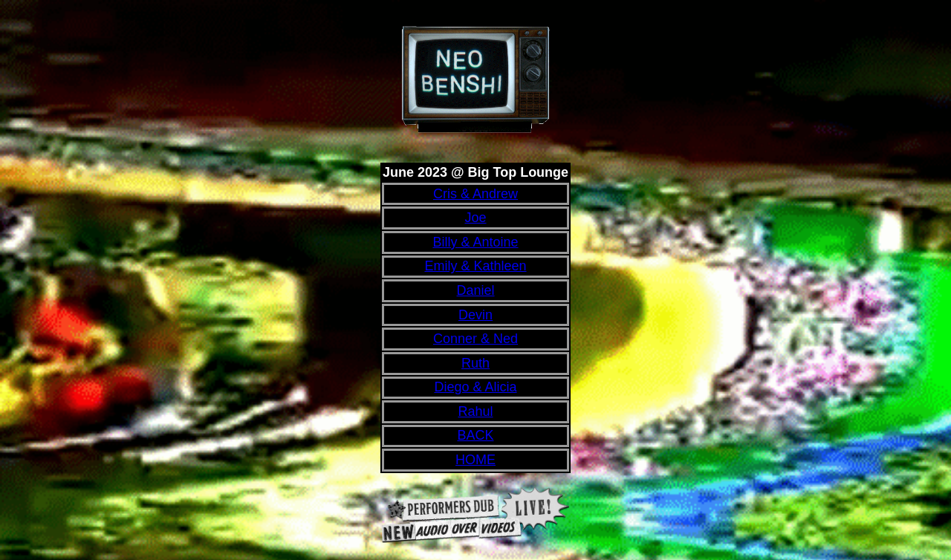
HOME (475, 460)
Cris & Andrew (475, 194)
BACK (475, 435)
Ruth (475, 363)
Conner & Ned (475, 339)
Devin (475, 315)
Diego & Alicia (475, 387)
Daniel (475, 290)
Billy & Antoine (475, 242)
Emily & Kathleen (475, 266)
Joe (475, 218)
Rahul (475, 411)
